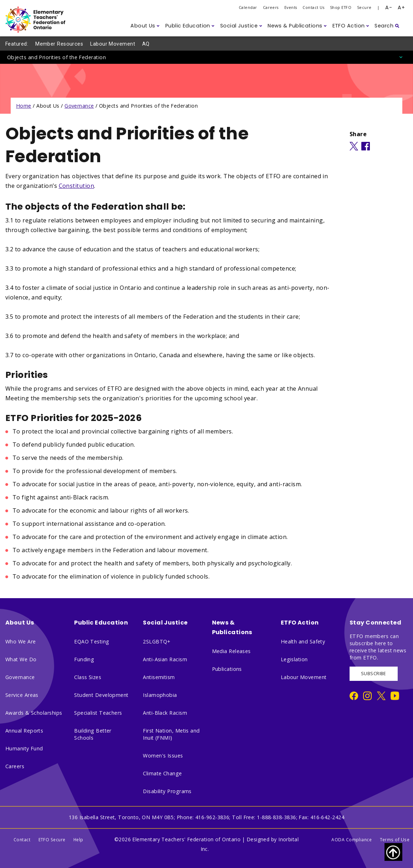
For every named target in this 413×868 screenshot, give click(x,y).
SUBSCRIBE (374, 674)
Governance (79, 106)
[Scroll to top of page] (393, 852)
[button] (145, 26)
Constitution (76, 186)
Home (24, 106)
